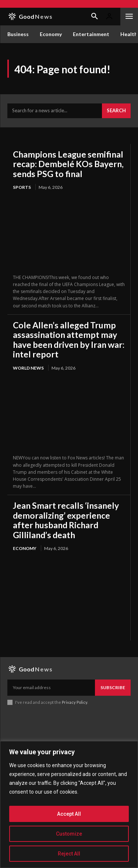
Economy (25, 548)
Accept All (69, 814)
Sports (22, 187)
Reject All (69, 854)
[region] (69, 805)
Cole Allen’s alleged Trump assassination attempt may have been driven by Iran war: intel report (69, 340)
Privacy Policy (75, 702)
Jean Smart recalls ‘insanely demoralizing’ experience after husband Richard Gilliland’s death (66, 520)
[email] (51, 688)
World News (28, 368)
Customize (69, 834)
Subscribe (113, 687)
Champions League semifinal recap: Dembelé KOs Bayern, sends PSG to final (68, 164)
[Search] (116, 111)
